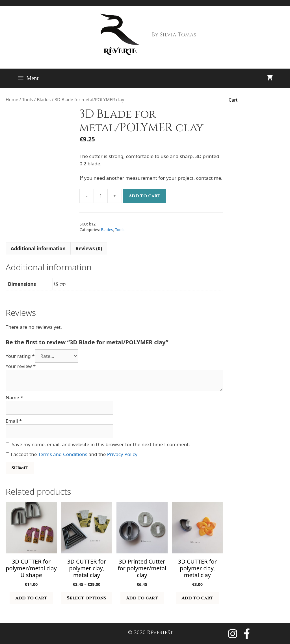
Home (12, 100)
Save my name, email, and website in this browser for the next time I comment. (101, 444)
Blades (44, 100)
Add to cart (145, 196)
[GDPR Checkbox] (7, 454)
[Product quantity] (101, 196)
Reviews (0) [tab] (89, 248)
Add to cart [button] (31, 598)
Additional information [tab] (38, 248)
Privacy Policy (122, 454)
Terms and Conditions (63, 454)
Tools (27, 100)
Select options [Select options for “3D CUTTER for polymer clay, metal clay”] (86, 598)
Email (14, 421)
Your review (21, 366)
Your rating (20, 356)
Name (14, 397)
